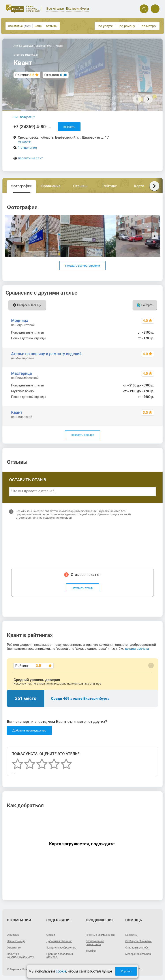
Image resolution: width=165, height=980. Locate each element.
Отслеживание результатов (95, 943)
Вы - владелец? (24, 117)
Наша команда (16, 941)
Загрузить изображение (61, 948)
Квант (17, 412)
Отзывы (52, 26)
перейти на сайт (30, 158)
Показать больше (82, 435)
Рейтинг (110, 186)
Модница (20, 320)
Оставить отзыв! (83, 588)
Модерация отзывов (138, 954)
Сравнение (51, 186)
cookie (61, 971)
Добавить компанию (59, 941)
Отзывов (53, 75)
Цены (38, 26)
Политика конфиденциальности (20, 956)
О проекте (13, 935)
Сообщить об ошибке (138, 941)
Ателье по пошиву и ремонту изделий (47, 354)
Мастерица (22, 373)
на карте (24, 141)
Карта (139, 186)
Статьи (51, 935)
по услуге (106, 26)
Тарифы (91, 951)
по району (127, 26)
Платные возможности (100, 935)
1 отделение (27, 148)
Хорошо (126, 971)
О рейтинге (14, 948)
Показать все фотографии (82, 266)
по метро (149, 26)
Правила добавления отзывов (60, 956)
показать (69, 127)
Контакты (131, 935)
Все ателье (19, 26)
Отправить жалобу (137, 948)
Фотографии (22, 186)
